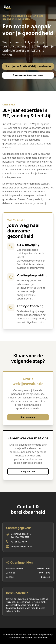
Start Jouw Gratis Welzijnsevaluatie (28, 66)
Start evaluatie (28, 417)
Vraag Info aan (28, 471)
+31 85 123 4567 (19, 542)
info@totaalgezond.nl (21, 546)
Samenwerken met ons (28, 75)
